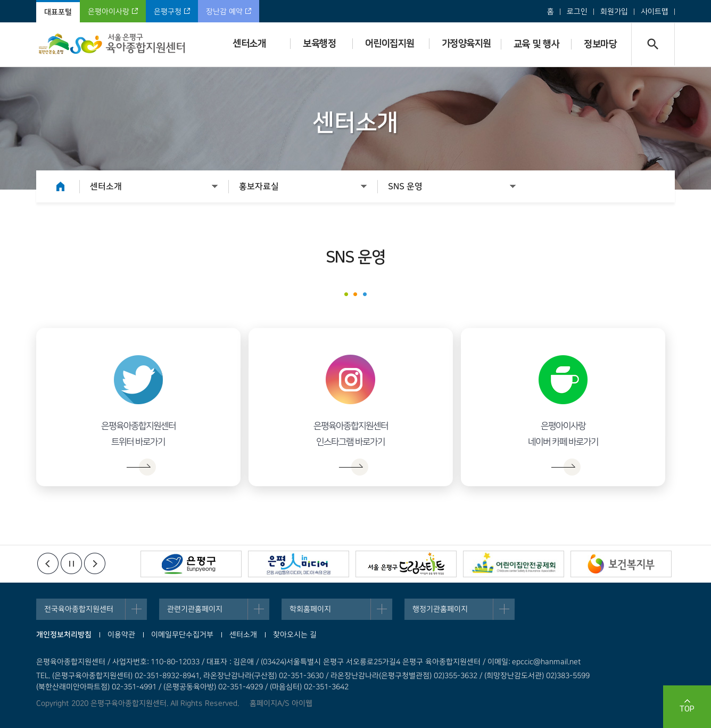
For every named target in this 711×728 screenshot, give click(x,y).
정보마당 (600, 44)
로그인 (577, 12)
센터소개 (249, 44)
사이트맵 (655, 12)
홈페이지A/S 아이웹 (281, 704)
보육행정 (319, 44)
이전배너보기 (48, 563)
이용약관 (121, 635)
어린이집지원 (390, 44)
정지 (71, 563)
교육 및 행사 (537, 44)
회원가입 (614, 12)
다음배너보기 (95, 563)
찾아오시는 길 (295, 635)
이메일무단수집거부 (182, 635)
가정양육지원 (466, 44)
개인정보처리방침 (64, 635)
